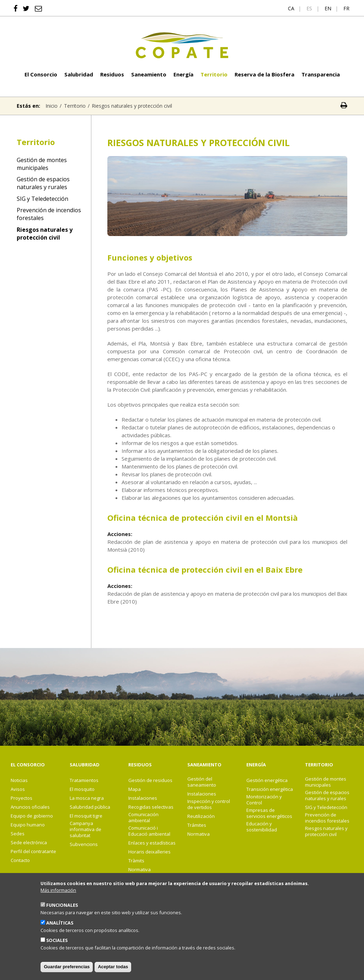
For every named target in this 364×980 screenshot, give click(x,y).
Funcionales (62, 915)
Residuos (112, 74)
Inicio (52, 106)
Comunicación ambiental (143, 818)
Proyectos (22, 798)
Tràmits (136, 861)
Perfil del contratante (33, 852)
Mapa (135, 789)
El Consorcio (41, 74)
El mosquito (82, 789)
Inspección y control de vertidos (209, 804)
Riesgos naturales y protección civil (45, 234)
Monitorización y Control (264, 800)
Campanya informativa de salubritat (85, 829)
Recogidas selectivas (151, 807)
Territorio (214, 74)
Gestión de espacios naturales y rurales (43, 183)
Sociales (57, 950)
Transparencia (321, 74)
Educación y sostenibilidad (262, 827)
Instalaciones (143, 798)
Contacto (20, 860)
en (328, 8)
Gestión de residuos (150, 780)
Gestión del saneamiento (202, 782)
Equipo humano (28, 825)
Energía (183, 74)
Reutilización (201, 816)
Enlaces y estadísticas (152, 843)
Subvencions (84, 844)
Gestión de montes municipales (42, 164)
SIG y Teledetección (42, 199)
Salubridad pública (90, 807)
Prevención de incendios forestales (49, 214)
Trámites (197, 825)
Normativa (140, 870)
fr (346, 8)
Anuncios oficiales (30, 807)
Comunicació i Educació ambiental (149, 831)
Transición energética (270, 789)
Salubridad (79, 74)
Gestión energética (267, 780)
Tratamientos (84, 780)
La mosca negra (87, 798)
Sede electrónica (29, 843)
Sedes (18, 834)
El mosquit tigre (86, 816)
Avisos (18, 789)
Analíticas (60, 932)
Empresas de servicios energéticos (269, 813)
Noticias (19, 780)
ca (291, 8)
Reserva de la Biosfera (264, 74)
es (309, 8)
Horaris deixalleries (149, 852)
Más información (58, 899)
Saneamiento (149, 74)
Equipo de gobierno (32, 816)
